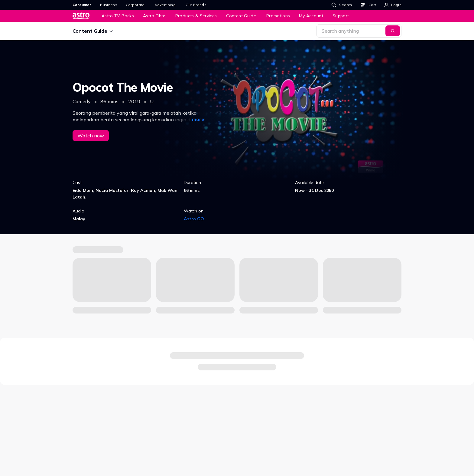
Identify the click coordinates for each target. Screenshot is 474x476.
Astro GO (194, 219)
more (198, 119)
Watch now (91, 136)
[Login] (393, 5)
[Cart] (368, 5)
